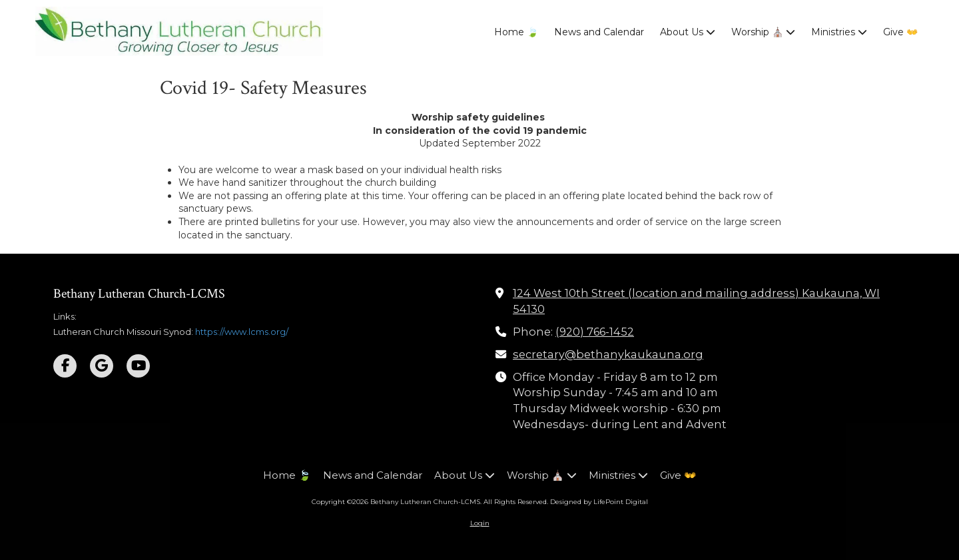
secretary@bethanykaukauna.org (608, 354)
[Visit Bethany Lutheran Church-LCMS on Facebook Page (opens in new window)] (65, 366)
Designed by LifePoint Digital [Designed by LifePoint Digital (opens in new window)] (599, 502)
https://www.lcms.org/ (242, 332)
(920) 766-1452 (595, 332)
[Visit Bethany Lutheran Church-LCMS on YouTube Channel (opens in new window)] (138, 366)
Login (480, 523)
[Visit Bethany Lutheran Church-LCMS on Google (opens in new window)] (102, 366)
